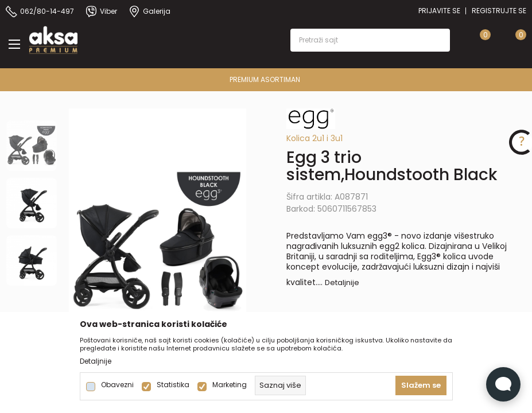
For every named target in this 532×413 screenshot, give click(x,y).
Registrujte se (499, 11)
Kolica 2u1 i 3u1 (314, 138)
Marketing (230, 385)
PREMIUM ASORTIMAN (265, 79)
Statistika (173, 385)
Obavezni (117, 385)
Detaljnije (342, 283)
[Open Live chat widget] (503, 384)
